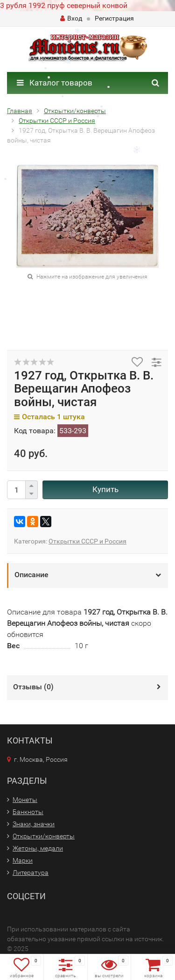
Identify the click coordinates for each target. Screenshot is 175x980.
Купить (105, 489)
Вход (71, 18)
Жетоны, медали (38, 848)
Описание (31, 575)
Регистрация (114, 18)
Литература (31, 873)
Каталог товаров (55, 83)
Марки (23, 860)
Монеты (25, 800)
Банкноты (28, 812)
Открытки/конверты (44, 836)
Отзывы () (33, 687)
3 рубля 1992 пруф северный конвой (64, 5)
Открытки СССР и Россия (87, 541)
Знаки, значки (34, 824)
